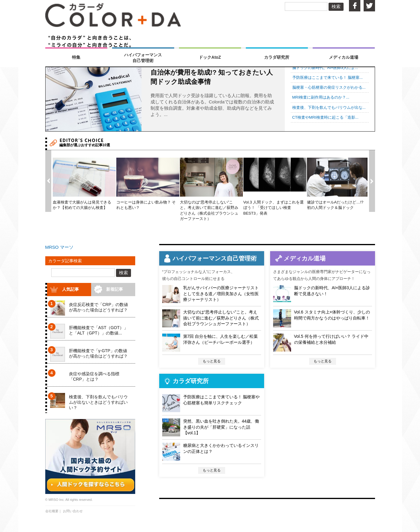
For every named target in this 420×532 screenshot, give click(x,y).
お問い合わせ (73, 511)
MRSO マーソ (59, 247)
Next (372, 181)
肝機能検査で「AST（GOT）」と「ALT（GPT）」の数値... (99, 330)
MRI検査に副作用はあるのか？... (321, 97)
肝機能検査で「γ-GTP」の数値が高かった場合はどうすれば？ (98, 353)
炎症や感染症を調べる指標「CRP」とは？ (94, 376)
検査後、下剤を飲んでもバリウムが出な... (329, 107)
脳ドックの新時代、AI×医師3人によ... (325, 68)
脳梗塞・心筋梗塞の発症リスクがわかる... (329, 87)
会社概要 (52, 511)
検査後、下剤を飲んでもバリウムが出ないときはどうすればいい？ (98, 402)
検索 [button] (336, 6)
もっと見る (212, 361)
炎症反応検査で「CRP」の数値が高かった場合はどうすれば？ (99, 307)
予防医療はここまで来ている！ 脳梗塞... (328, 77)
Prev (48, 181)
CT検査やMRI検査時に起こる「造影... (325, 117)
